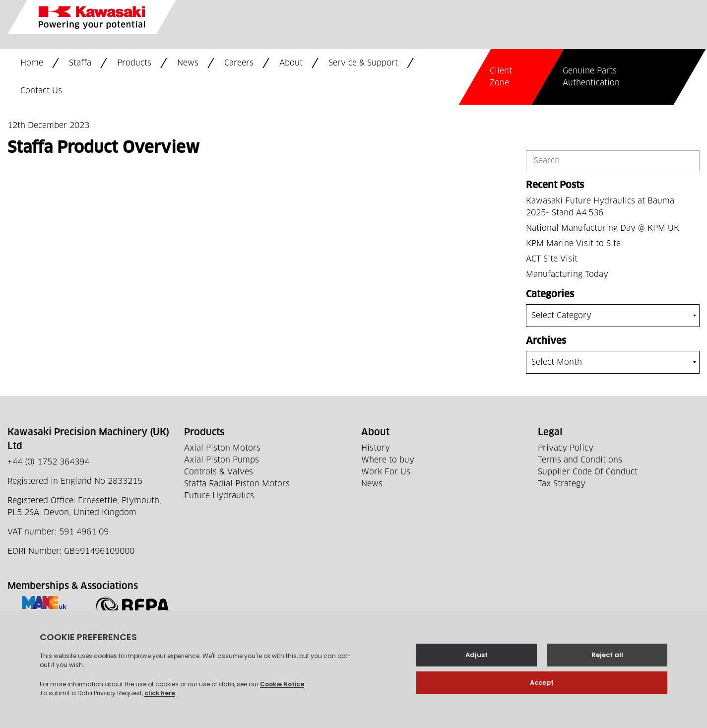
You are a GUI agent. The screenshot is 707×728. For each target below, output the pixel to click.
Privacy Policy (566, 448)
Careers (239, 63)
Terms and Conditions (580, 460)
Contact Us (41, 91)
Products (134, 63)
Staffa (80, 63)
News (188, 63)
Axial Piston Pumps (222, 460)
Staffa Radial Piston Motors (237, 484)
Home (32, 63)
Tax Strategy (562, 484)
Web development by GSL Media (265, 707)
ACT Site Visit (552, 259)
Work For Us (386, 472)
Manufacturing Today (567, 274)
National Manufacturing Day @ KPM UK (603, 228)
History (376, 448)
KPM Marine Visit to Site (573, 244)
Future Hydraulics (219, 496)
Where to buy (388, 460)
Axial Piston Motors (222, 448)
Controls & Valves (219, 472)
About (291, 63)
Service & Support (363, 63)
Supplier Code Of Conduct (588, 472)
